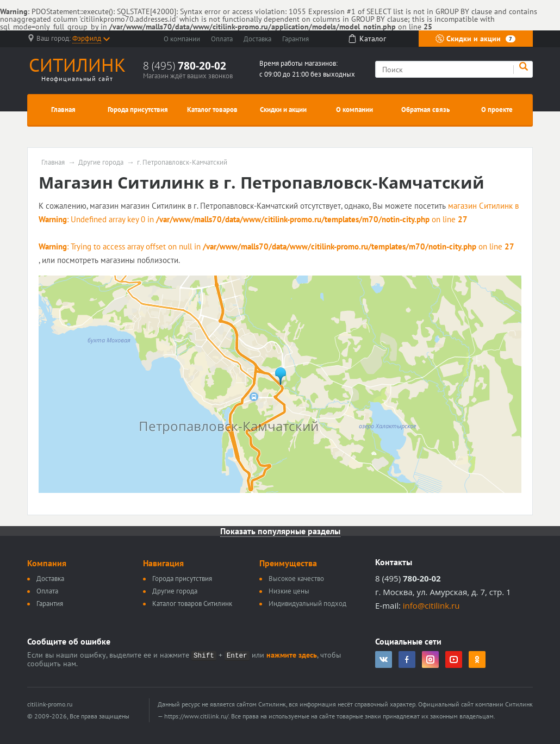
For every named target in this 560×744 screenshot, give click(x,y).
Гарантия (295, 39)
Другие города (101, 162)
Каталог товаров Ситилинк (192, 604)
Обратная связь (425, 110)
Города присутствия (138, 110)
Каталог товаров (212, 110)
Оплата (222, 39)
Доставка (257, 39)
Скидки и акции (475, 39)
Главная (63, 110)
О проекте (497, 110)
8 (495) (185, 66)
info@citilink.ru (431, 605)
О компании (182, 39)
